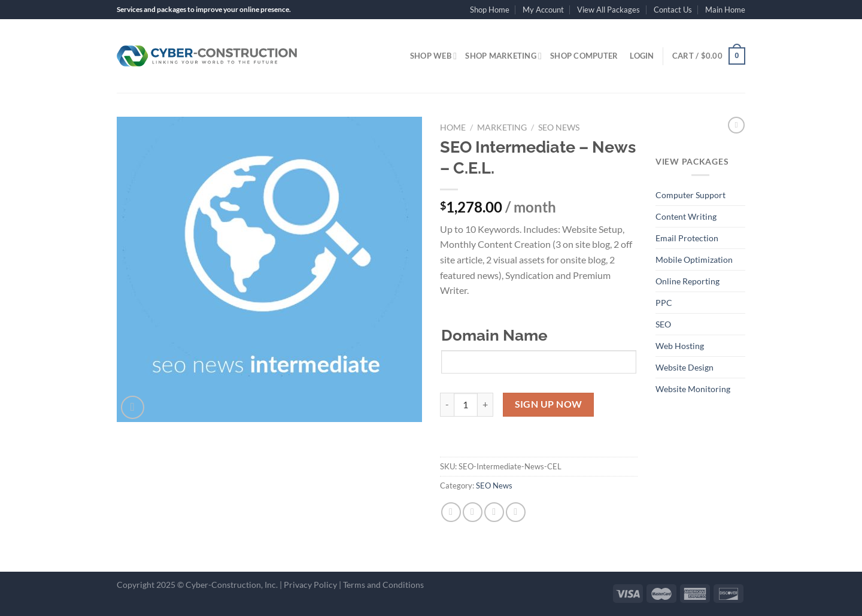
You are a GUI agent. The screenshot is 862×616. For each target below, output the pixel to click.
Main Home (725, 10)
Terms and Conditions (383, 585)
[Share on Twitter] (473, 512)
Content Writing (686, 216)
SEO (663, 324)
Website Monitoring (693, 389)
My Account (543, 10)
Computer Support (690, 195)
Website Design (685, 367)
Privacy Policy (310, 585)
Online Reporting (688, 281)
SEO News (559, 128)
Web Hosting (680, 346)
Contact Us (673, 10)
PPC (664, 303)
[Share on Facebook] (451, 512)
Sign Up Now (549, 404)
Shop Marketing (503, 56)
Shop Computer (584, 56)
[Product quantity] (466, 405)
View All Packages (608, 10)
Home (453, 128)
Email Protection (687, 238)
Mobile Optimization (694, 260)
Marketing (502, 128)
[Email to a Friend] (494, 512)
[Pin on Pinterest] (516, 512)
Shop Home (490, 10)
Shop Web (433, 56)
